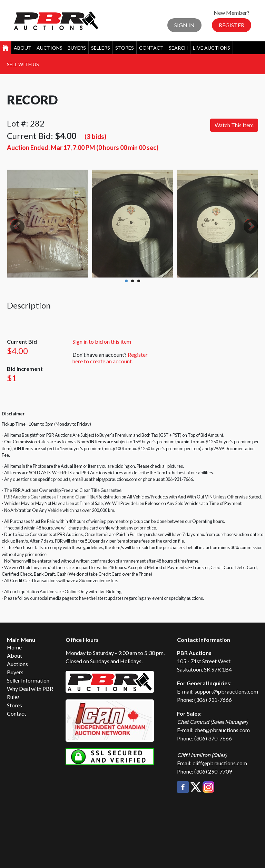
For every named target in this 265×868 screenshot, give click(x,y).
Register (232, 25)
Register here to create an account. (110, 358)
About (23, 48)
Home (14, 647)
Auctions (50, 48)
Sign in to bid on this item (102, 341)
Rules (13, 697)
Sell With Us (23, 64)
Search (178, 48)
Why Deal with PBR (30, 689)
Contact (151, 48)
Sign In (184, 25)
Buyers (77, 48)
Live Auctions (212, 48)
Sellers (101, 48)
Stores (125, 48)
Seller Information (28, 680)
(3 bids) (95, 136)
